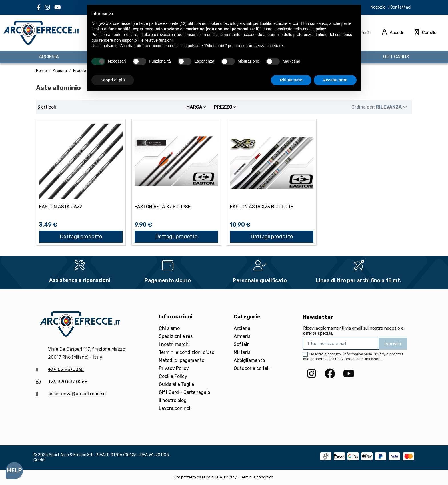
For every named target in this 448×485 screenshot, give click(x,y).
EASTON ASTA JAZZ (61, 207)
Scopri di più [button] (113, 80)
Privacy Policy (174, 368)
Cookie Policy (173, 376)
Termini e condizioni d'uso (187, 352)
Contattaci (400, 7)
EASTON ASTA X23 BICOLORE (261, 207)
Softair (241, 344)
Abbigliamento (249, 360)
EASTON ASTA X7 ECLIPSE (163, 207)
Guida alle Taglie (176, 384)
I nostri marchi (174, 344)
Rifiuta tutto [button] (291, 80)
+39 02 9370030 (66, 369)
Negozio (378, 7)
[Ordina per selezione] (379, 107)
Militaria (242, 352)
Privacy (230, 477)
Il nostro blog (173, 400)
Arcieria (242, 328)
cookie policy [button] (314, 29)
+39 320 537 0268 (68, 382)
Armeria (242, 336)
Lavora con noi (175, 408)
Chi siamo (169, 328)
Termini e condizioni (257, 477)
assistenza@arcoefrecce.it (77, 394)
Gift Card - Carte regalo (184, 392)
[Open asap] (14, 471)
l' (364, 354)
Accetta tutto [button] (335, 80)
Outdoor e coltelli (252, 368)
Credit (39, 460)
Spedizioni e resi (176, 336)
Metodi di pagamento (182, 360)
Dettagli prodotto (81, 237)
